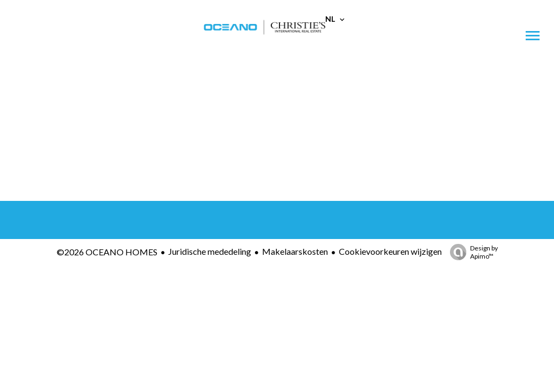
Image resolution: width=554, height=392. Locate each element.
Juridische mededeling (210, 251)
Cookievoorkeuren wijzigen (390, 251)
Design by (471, 252)
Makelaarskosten (295, 251)
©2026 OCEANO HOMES (107, 252)
